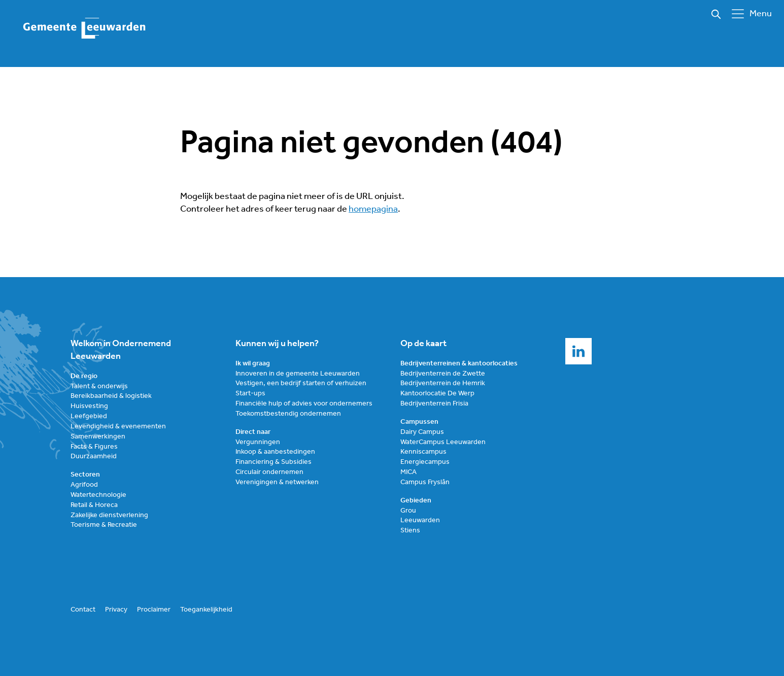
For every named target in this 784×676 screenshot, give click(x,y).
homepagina (373, 209)
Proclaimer (154, 610)
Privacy (116, 610)
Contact (83, 610)
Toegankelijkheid (206, 610)
